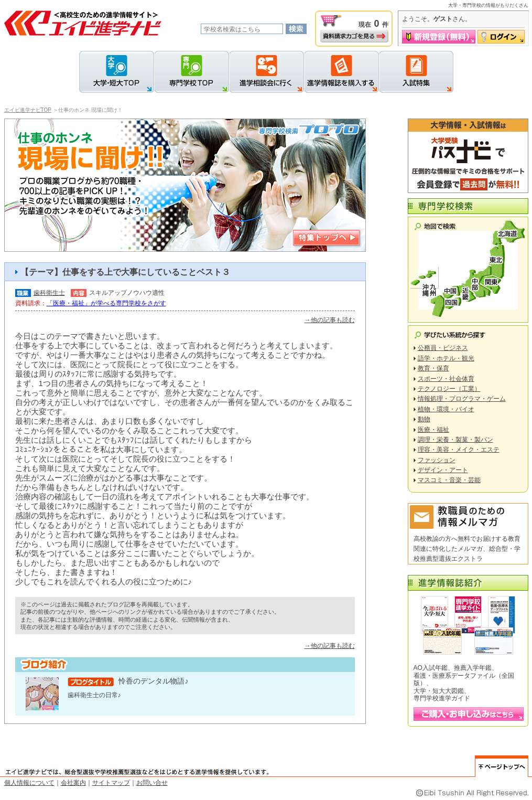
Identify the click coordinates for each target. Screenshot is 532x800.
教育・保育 (433, 368)
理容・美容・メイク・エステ (459, 450)
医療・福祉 (433, 430)
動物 (424, 419)
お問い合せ (152, 783)
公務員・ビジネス (443, 348)
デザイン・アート (443, 470)
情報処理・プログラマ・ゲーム (462, 399)
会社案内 (73, 783)
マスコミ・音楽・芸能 (449, 480)
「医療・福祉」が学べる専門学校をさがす (106, 303)
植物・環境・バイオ (446, 409)
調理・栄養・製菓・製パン (455, 440)
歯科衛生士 (49, 293)
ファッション (437, 460)
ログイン (501, 37)
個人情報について (29, 783)
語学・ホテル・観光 (446, 358)
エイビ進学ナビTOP (28, 110)
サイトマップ (111, 783)
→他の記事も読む (330, 320)
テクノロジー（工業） (449, 389)
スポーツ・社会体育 (446, 379)
